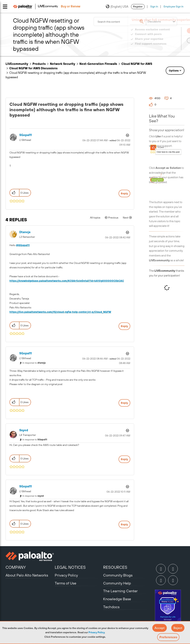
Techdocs (111, 607)
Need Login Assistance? (168, 47)
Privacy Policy (96, 632)
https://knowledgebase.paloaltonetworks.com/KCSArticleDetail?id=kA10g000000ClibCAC (67, 281)
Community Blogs (118, 575)
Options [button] (174, 71)
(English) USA (117, 6)
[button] (160, 628)
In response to (34, 363)
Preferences (168, 637)
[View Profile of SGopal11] (26, 135)
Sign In (154, 6)
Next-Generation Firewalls (98, 64)
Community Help (117, 583)
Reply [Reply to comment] (124, 326)
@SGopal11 (23, 245)
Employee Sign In (174, 6)
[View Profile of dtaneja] (25, 232)
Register (138, 6)
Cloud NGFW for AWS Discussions (33, 68)
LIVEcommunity (17, 64)
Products (39, 64)
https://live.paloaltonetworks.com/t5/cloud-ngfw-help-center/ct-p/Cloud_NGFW (60, 312)
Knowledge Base (117, 599)
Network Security (63, 64)
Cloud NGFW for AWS (137, 64)
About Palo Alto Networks (27, 575)
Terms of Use (65, 583)
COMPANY (16, 567)
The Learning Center (120, 591)
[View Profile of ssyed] (24, 430)
